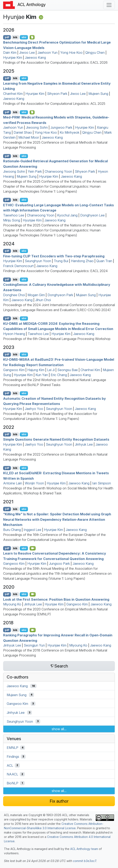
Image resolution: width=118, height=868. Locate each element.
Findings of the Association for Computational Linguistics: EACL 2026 (55, 62)
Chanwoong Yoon (58, 171)
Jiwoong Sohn (37, 127)
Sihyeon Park (57, 94)
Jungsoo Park (59, 564)
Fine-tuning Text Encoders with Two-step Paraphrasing (54, 256)
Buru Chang (12, 530)
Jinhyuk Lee (84, 444)
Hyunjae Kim (13, 57)
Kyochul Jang (67, 215)
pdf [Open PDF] (7, 37)
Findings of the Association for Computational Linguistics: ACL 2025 (54, 104)
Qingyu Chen (95, 53)
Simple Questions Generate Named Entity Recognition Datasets (56, 439)
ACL (10, 765)
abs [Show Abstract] (24, 37)
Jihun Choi (43, 300)
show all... (59, 729)
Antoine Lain (13, 483)
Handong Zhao (82, 261)
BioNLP (13, 783)
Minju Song (12, 220)
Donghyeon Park (60, 295)
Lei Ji (51, 370)
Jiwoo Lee (27, 53)
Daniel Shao (23, 132)
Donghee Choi (14, 295)
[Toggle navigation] (109, 5)
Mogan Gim (36, 295)
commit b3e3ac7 (84, 861)
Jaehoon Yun (48, 53)
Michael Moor (29, 137)
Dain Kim (10, 53)
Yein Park (35, 171)
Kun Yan (42, 375)
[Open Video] (33, 548)
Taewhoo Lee (14, 215)
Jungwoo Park (61, 127)
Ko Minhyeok (70, 132)
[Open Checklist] (32, 37)
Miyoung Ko (12, 604)
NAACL (12, 774)
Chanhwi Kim (13, 94)
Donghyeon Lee (92, 215)
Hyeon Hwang (14, 334)
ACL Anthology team (84, 849)
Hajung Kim (36, 370)
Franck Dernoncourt (18, 266)
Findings (13, 757)
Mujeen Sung (98, 94)
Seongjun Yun (34, 645)
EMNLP (13, 748)
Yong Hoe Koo (71, 53)
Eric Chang (59, 375)
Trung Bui (61, 261)
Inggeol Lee (32, 530)
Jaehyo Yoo (34, 409)
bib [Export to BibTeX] (15, 37)
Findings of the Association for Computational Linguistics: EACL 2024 (55, 271)
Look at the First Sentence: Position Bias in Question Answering (56, 599)
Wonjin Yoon (34, 483)
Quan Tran (104, 261)
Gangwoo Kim (14, 370)
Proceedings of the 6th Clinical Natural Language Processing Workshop (57, 339)
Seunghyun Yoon (38, 261)
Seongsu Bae (68, 370)
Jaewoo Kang (35, 57)
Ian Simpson (102, 483)
